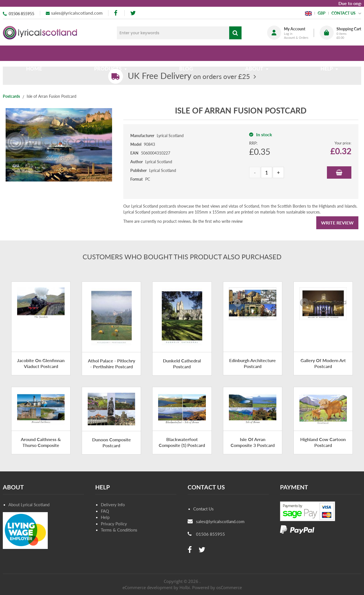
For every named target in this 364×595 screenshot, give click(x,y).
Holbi (185, 587)
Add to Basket (339, 172)
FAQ (105, 511)
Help (105, 517)
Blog (186, 53)
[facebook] (116, 13)
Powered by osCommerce (217, 587)
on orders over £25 (189, 76)
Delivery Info (113, 505)
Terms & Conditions (119, 530)
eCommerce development (147, 587)
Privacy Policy (114, 524)
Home (36, 53)
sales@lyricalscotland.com (77, 13)
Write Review (337, 223)
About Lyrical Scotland (29, 505)
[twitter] (133, 13)
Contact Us (203, 509)
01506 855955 (21, 14)
